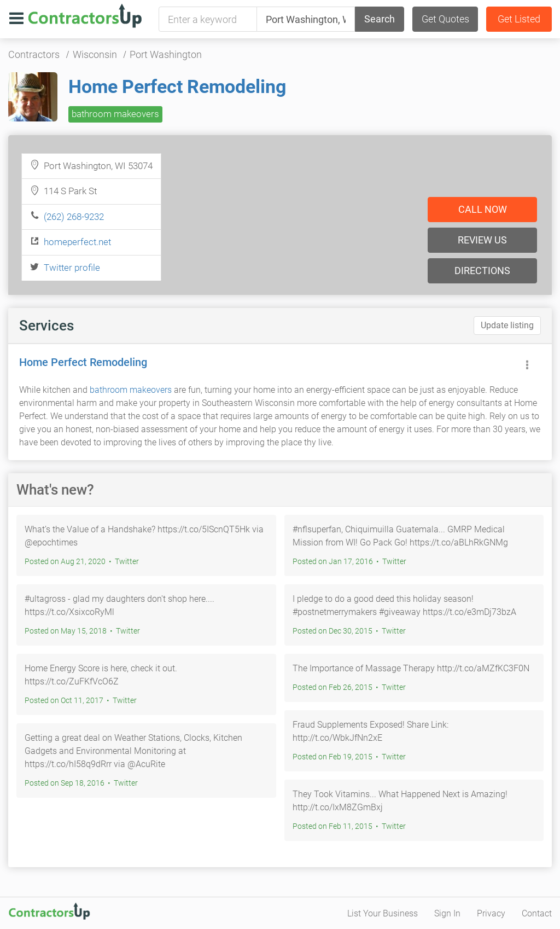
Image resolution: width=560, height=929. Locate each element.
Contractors (34, 54)
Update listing (507, 325)
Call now (483, 209)
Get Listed (519, 19)
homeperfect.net (77, 242)
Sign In (447, 913)
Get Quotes (445, 19)
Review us (482, 240)
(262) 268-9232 (74, 217)
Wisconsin (95, 54)
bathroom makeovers (115, 114)
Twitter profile (72, 268)
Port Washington (166, 54)
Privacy (491, 913)
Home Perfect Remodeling (177, 86)
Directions (482, 271)
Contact (537, 913)
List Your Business (383, 913)
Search (380, 19)
